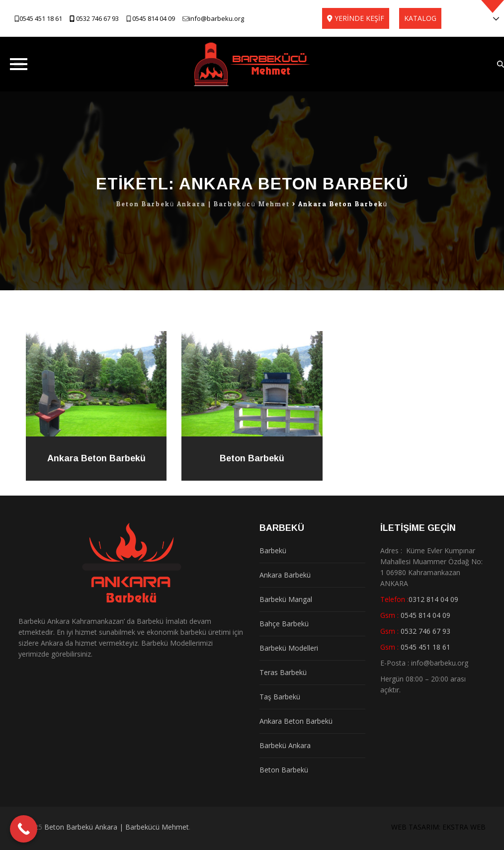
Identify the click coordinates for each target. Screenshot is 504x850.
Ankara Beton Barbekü (96, 458)
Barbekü (273, 551)
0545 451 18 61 (41, 18)
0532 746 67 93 (97, 18)
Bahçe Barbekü (284, 624)
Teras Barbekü (283, 672)
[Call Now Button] (24, 829)
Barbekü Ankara (285, 745)
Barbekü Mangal (286, 599)
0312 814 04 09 (433, 599)
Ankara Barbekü (285, 575)
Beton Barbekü (252, 458)
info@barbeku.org (216, 18)
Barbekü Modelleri (289, 648)
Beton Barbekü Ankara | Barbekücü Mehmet (117, 827)
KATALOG (420, 18)
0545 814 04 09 (154, 18)
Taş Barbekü (280, 697)
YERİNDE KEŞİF (359, 18)
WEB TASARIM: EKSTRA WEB (438, 827)
